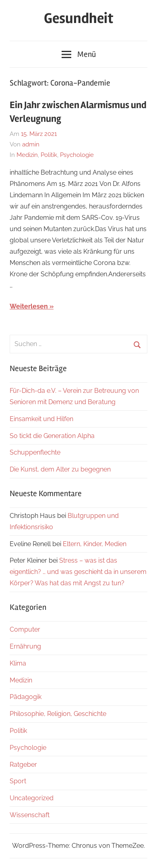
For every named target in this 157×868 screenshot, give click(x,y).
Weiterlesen (29, 306)
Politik (49, 155)
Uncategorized (32, 798)
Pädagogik (26, 697)
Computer (25, 629)
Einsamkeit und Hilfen (41, 419)
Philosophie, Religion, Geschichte (58, 714)
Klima (18, 663)
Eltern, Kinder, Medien (95, 544)
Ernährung (25, 646)
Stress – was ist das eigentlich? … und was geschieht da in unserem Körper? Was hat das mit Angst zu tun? (78, 572)
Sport (18, 781)
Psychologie (77, 155)
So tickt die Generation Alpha (52, 436)
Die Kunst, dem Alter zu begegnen (60, 469)
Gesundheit (79, 19)
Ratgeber (23, 765)
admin (31, 144)
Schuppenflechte (35, 452)
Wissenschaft (30, 815)
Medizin (27, 155)
